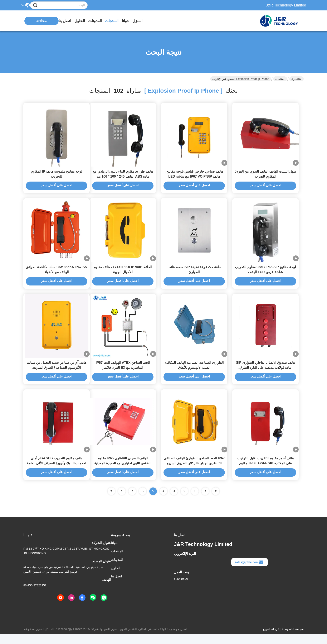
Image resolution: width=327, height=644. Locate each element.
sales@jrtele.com (249, 572)
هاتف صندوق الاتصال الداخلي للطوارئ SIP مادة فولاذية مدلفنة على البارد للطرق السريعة (265, 375)
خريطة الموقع (271, 639)
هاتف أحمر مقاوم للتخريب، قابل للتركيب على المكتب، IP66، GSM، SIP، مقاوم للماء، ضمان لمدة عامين (265, 473)
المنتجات (112, 21)
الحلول (80, 21)
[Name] (35, 5)
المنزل (137, 21)
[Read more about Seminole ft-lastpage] (111, 501)
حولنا (125, 21)
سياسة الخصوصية (293, 639)
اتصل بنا (65, 21)
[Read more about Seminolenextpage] (122, 501)
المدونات (95, 21)
